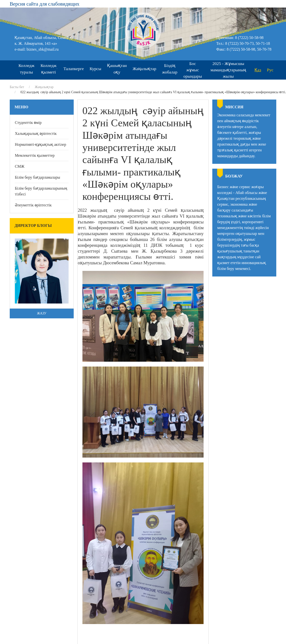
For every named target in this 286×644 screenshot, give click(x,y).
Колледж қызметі (49, 69)
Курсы (96, 69)
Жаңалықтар (144, 69)
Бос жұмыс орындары (193, 70)
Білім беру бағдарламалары (37, 177)
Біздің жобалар (170, 69)
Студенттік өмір (28, 123)
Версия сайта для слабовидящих (45, 4)
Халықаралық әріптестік (36, 133)
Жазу (42, 313)
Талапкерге (74, 69)
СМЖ (20, 166)
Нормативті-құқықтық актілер (40, 144)
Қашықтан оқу (117, 69)
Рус (270, 70)
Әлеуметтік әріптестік (33, 205)
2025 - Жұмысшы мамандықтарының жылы (228, 70)
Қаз (258, 70)
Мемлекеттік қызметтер (35, 155)
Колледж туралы (27, 69)
